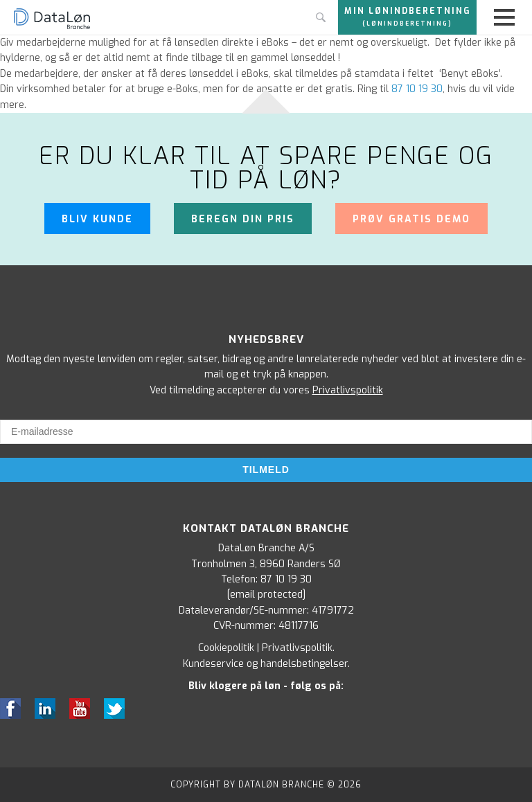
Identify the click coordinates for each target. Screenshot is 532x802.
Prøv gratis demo (411, 219)
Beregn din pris (243, 219)
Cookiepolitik (226, 648)
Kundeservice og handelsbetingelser (265, 664)
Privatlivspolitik (348, 390)
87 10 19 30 (286, 579)
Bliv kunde (97, 219)
